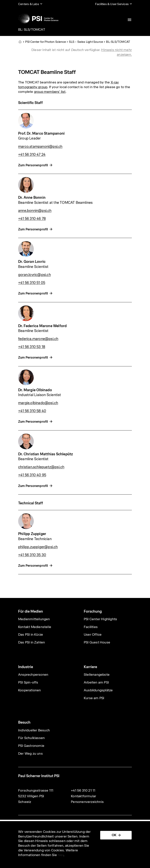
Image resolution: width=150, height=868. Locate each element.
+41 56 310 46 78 (32, 219)
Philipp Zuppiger (32, 534)
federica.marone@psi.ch (38, 339)
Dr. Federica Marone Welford (42, 326)
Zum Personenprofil (33, 165)
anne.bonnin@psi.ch (35, 211)
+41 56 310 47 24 (32, 154)
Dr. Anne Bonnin (32, 197)
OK (114, 835)
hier (61, 855)
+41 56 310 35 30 (32, 555)
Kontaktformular (83, 796)
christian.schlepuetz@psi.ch (41, 467)
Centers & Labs (29, 4)
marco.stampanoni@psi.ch (40, 146)
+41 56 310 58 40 (32, 411)
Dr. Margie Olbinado (35, 390)
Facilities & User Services (112, 4)
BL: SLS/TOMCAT (32, 30)
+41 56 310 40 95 (32, 475)
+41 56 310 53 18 (32, 347)
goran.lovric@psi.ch (34, 275)
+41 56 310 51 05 (32, 283)
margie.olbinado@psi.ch (38, 403)
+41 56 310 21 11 (83, 790)
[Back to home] (38, 19)
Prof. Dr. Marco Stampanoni (41, 133)
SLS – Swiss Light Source (86, 42)
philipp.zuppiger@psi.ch (38, 547)
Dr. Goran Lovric (32, 262)
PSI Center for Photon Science (46, 42)
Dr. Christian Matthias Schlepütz (46, 454)
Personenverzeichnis (87, 802)
